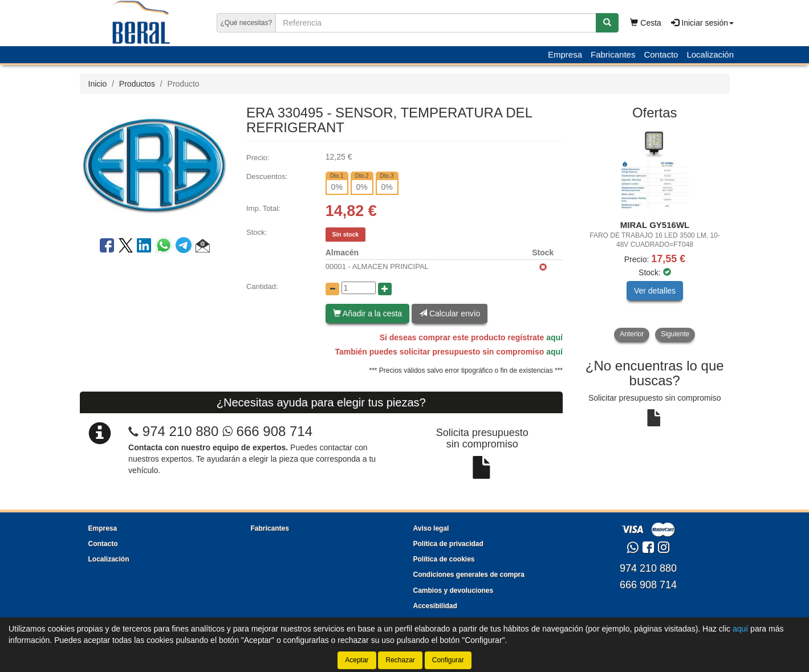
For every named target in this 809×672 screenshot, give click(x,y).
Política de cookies (444, 559)
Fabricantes (613, 54)
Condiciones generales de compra (469, 575)
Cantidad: (262, 286)
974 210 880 (180, 431)
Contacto (661, 54)
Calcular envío (450, 313)
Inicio (98, 84)
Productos (137, 84)
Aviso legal (431, 528)
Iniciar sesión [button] (702, 23)
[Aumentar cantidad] (385, 289)
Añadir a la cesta (367, 313)
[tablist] (655, 235)
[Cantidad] (359, 288)
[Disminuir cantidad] (332, 289)
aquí (554, 337)
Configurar (448, 660)
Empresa (565, 54)
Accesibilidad (435, 606)
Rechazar (400, 660)
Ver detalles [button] (655, 291)
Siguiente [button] (675, 334)
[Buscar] (607, 23)
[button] (203, 247)
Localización (710, 54)
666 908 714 (267, 431)
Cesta (645, 23)
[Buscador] (436, 23)
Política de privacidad (448, 544)
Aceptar (357, 660)
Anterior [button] (632, 334)
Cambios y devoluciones (454, 590)
